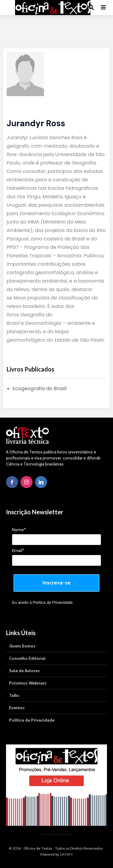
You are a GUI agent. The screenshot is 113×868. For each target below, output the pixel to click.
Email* (18, 551)
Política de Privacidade (53, 602)
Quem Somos (22, 646)
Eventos (17, 708)
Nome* (19, 530)
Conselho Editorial (27, 658)
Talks (14, 695)
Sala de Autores (24, 671)
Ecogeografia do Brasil (40, 389)
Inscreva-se (56, 583)
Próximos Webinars (28, 683)
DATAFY (66, 854)
